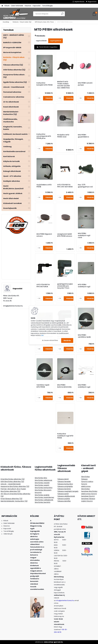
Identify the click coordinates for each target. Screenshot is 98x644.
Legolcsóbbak (41, 41)
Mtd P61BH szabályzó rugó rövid (84, 235)
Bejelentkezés (79, 2)
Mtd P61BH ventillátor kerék (84, 336)
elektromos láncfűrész (86, 488)
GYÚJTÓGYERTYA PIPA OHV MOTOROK (65, 186)
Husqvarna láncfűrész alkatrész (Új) (15, 486)
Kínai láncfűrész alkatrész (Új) (13, 479)
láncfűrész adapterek (43, 480)
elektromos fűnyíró (89, 494)
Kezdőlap (6, 22)
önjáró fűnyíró (87, 501)
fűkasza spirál (63, 494)
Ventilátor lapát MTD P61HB (43, 386)
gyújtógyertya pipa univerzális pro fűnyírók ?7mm (65, 286)
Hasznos (28, 6)
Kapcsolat (37, 6)
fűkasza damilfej (64, 501)
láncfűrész (86, 477)
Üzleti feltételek (17, 6)
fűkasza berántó (64, 489)
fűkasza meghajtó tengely (68, 491)
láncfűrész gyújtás (42, 495)
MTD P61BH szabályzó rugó (84, 286)
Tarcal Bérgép (47, 6)
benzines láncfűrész (89, 491)
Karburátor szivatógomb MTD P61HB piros (44, 136)
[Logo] (16, 14)
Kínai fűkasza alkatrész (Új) (11, 499)
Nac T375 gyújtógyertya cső (85, 186)
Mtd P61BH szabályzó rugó (84, 386)
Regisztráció (92, 2)
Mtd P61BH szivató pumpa (85, 84)
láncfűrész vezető (42, 485)
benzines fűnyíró (88, 496)
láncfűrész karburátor (44, 488)
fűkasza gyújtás (64, 499)
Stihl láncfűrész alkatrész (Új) (12, 482)
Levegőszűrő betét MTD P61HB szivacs (65, 235)
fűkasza (84, 479)
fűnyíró (84, 484)
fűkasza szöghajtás (65, 486)
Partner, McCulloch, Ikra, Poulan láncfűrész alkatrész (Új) (13, 490)
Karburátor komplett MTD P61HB (45, 84)
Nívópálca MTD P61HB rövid (63, 136)
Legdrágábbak (56, 41)
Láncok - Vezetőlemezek (11, 484)
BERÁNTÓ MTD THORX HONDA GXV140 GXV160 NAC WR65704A (63, 85)
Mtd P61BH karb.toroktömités (64, 386)
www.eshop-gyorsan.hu (53, 642)
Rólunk (7, 6)
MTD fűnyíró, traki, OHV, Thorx (44, 22)
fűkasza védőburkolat (66, 496)
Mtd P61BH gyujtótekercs (83, 136)
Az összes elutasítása (50, 340)
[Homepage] (2, 6)
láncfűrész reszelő (42, 483)
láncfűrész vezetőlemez (44, 497)
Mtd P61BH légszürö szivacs (44, 235)
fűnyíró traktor (87, 482)
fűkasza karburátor (65, 484)
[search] (62, 15)
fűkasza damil (63, 479)
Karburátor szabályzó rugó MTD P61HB (65, 436)
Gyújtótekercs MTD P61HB (44, 186)
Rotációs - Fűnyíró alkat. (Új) (22, 22)
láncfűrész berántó (43, 502)
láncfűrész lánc (41, 478)
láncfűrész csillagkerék (44, 500)
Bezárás (67, 340)
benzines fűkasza (88, 499)
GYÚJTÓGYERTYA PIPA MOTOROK (43, 286)
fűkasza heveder (64, 482)
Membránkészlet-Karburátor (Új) (14, 501)
